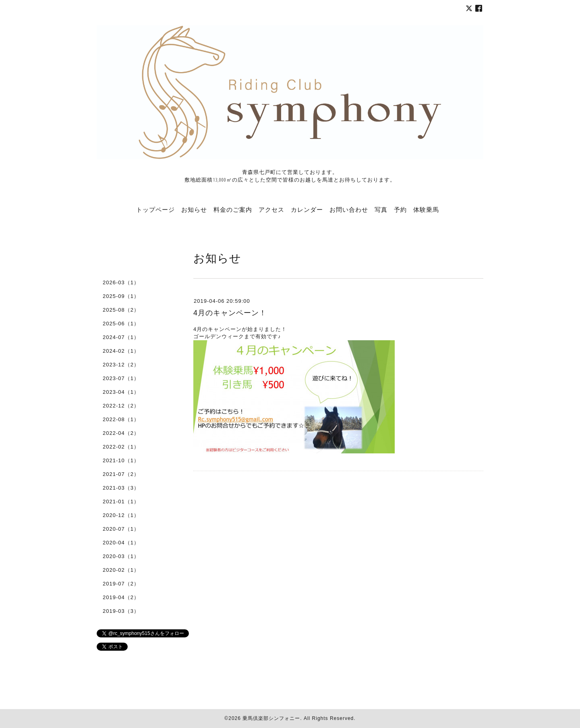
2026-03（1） (121, 282)
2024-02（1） (121, 351)
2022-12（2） (121, 406)
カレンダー (307, 209)
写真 (381, 209)
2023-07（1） (121, 378)
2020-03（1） (121, 556)
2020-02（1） (121, 570)
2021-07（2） (121, 474)
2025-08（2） (121, 310)
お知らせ (194, 209)
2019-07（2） (121, 584)
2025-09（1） (121, 296)
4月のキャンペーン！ (230, 313)
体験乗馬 (426, 209)
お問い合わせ (349, 209)
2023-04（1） (121, 392)
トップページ (155, 209)
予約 (400, 209)
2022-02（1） (121, 447)
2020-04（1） (121, 543)
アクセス (271, 209)
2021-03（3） (121, 488)
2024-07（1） (121, 337)
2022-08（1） (121, 419)
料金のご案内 (233, 209)
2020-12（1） (121, 515)
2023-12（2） (121, 365)
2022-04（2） (121, 433)
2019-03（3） (121, 611)
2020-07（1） (121, 529)
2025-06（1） (121, 324)
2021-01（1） (121, 502)
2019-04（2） (121, 597)
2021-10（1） (121, 460)
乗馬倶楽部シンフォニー (271, 718)
